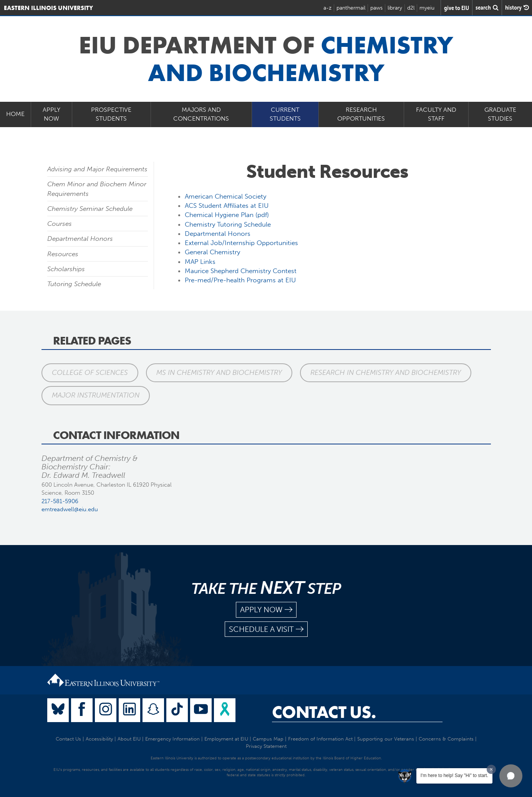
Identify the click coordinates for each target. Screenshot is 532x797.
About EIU (129, 739)
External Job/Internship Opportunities (241, 243)
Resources (63, 254)
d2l (411, 8)
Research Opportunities (361, 114)
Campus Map (268, 739)
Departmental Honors (80, 239)
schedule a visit (266, 629)
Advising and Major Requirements (97, 169)
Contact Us (68, 739)
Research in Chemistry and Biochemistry (386, 373)
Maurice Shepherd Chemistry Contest (241, 271)
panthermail (351, 8)
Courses (60, 224)
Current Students (285, 114)
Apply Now (51, 114)
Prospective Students (111, 114)
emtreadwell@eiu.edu (70, 509)
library (395, 8)
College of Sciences (90, 373)
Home (15, 114)
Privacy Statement (266, 746)
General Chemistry (212, 252)
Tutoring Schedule (74, 284)
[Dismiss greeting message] (491, 769)
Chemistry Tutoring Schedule (228, 224)
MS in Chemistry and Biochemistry (219, 373)
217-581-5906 (60, 501)
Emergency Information (172, 739)
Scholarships (66, 269)
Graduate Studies (500, 114)
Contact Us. (324, 712)
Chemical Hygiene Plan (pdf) (227, 215)
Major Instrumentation (96, 395)
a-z (327, 8)
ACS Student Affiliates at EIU (227, 205)
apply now (266, 610)
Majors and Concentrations (201, 114)
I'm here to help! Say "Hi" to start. (454, 775)
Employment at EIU (226, 739)
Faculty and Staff (436, 114)
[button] (511, 776)
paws (376, 8)
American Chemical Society (225, 196)
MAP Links (200, 262)
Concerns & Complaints (446, 739)
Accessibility (99, 739)
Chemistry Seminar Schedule (90, 209)
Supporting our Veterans (386, 739)
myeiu (427, 8)
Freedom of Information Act (320, 739)
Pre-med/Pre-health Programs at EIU (240, 280)
